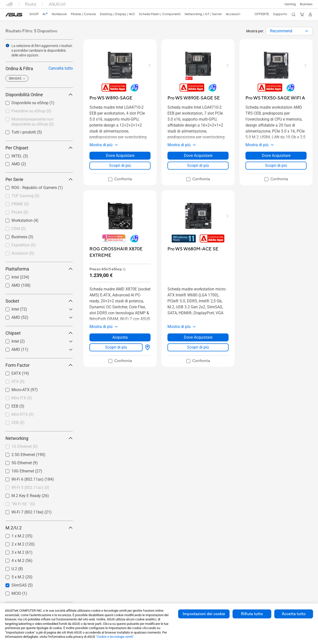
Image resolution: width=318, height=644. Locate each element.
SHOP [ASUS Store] (34, 14)
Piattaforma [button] (39, 269)
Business (306, 4)
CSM (19, 229)
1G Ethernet (25, 446)
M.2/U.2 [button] (39, 528)
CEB (18, 423)
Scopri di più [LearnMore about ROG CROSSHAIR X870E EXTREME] (116, 347)
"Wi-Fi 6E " (23, 504)
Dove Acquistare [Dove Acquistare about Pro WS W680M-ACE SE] (198, 337)
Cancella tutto (61, 68)
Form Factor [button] (39, 365)
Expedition (24, 245)
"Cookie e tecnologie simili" (115, 637)
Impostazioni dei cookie (204, 614)
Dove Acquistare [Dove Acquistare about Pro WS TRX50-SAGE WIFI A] (276, 156)
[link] (14, 15)
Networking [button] (39, 438)
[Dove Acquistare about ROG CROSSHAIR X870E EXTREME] (147, 347)
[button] (290, 4)
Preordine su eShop (31, 111)
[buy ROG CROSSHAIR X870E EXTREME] (120, 252)
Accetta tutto (294, 614)
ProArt (20, 212)
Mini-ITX (22, 398)
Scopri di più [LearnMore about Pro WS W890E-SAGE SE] (198, 165)
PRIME (20, 204)
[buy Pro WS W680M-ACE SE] (193, 249)
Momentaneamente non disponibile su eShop (33, 122)
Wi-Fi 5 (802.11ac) (30, 487)
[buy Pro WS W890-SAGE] (111, 98)
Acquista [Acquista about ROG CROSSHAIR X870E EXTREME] (120, 337)
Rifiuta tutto (252, 614)
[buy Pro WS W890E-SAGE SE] (194, 98)
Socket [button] (39, 301)
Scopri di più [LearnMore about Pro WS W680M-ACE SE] (198, 347)
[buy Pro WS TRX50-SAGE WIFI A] (275, 98)
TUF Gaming (25, 196)
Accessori (23, 253)
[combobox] (289, 31)
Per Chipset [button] (39, 148)
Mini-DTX (23, 414)
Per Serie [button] (39, 179)
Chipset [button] (39, 333)
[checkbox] (37, 196)
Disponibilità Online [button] (39, 95)
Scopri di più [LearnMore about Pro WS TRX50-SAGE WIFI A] (276, 165)
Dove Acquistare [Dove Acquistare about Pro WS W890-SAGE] (120, 156)
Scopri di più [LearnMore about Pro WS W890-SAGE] (120, 165)
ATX (18, 382)
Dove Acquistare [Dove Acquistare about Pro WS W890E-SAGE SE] (198, 156)
